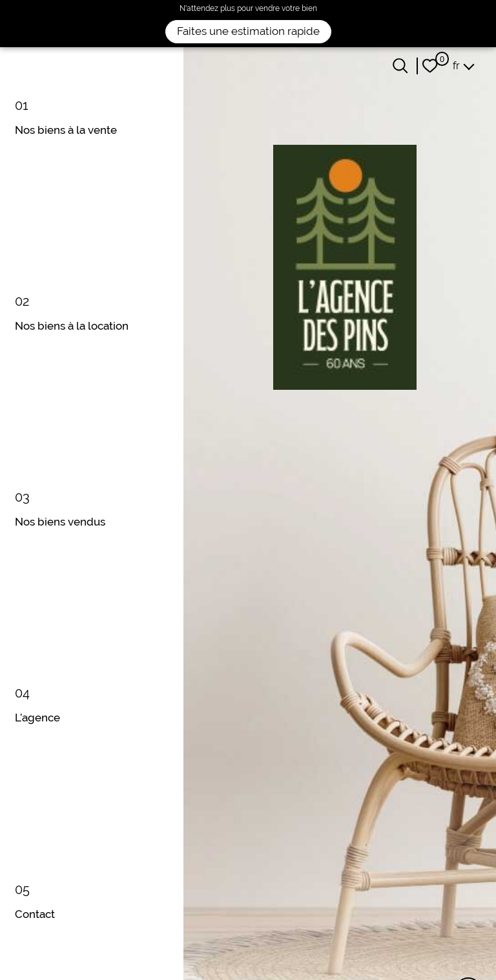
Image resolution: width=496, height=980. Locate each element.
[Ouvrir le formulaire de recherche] (400, 66)
